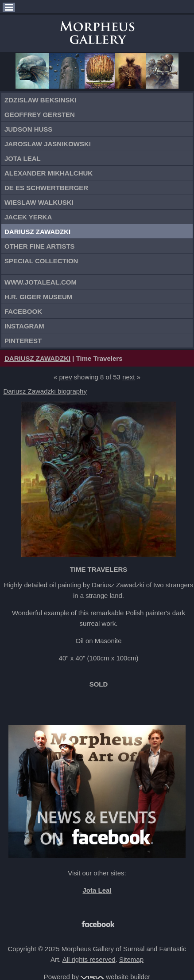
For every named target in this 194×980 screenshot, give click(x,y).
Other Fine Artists (40, 246)
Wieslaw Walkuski (39, 202)
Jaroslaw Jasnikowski (48, 144)
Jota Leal (23, 158)
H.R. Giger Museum (38, 297)
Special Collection (41, 261)
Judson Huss (28, 129)
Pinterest (23, 341)
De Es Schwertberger (46, 188)
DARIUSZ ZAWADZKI (37, 358)
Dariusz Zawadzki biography (45, 391)
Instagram (24, 326)
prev (66, 377)
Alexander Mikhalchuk (48, 173)
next (128, 377)
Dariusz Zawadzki (37, 232)
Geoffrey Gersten (40, 115)
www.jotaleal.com (41, 282)
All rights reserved (89, 959)
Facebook (23, 311)
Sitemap (131, 959)
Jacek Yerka (28, 217)
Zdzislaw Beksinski (41, 100)
